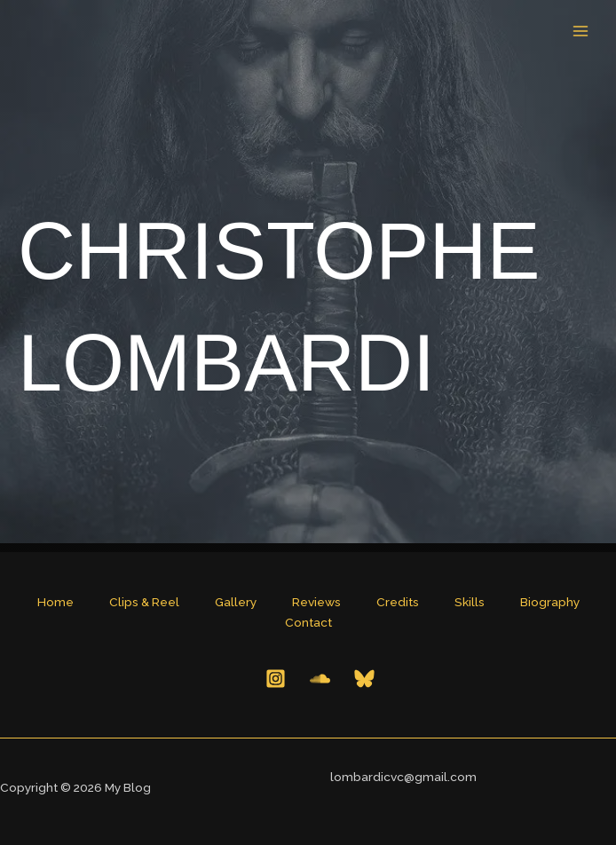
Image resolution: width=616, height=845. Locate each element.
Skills (470, 602)
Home (55, 602)
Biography (550, 602)
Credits (398, 602)
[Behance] (320, 679)
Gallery (236, 602)
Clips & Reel (144, 602)
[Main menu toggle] (581, 32)
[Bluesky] (364, 679)
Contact (308, 622)
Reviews (316, 602)
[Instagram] (276, 679)
